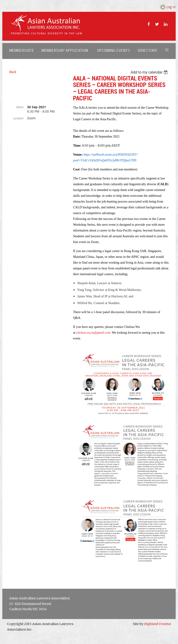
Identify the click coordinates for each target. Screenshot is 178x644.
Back (13, 72)
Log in (171, 7)
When (20, 107)
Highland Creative (158, 624)
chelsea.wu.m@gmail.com (93, 333)
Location (18, 118)
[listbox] (150, 72)
